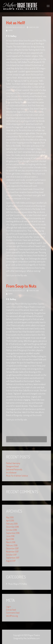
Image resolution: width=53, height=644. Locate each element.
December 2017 (12, 548)
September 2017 (13, 558)
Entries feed (11, 610)
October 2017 (11, 555)
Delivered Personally (14, 469)
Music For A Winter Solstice (17, 476)
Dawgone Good (12, 466)
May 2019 (10, 517)
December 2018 (12, 527)
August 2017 (11, 561)
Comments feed (13, 613)
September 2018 (13, 533)
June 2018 (10, 536)
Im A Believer (11, 473)
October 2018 (12, 530)
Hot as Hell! (16, 23)
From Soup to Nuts (21, 286)
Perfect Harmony (13, 463)
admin (10, 30)
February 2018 (12, 545)
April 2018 (10, 539)
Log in (8, 607)
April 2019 (10, 521)
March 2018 (11, 542)
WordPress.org (12, 616)
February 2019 (12, 524)
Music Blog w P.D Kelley (17, 27)
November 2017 (12, 552)
